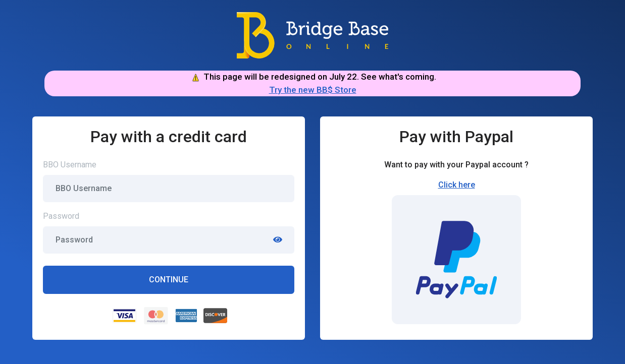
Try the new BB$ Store (313, 90)
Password (61, 216)
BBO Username (70, 165)
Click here (457, 185)
